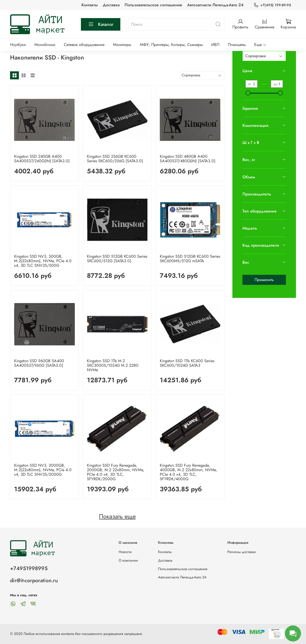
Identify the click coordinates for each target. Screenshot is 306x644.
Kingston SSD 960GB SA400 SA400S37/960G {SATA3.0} (39, 363)
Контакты (90, 5)
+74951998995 (29, 568)
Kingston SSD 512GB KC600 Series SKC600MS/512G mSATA (190, 259)
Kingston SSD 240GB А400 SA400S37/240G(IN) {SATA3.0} (42, 159)
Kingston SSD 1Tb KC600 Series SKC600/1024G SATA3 (187, 363)
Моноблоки (45, 45)
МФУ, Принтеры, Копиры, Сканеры (171, 45)
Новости (125, 552)
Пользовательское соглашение (153, 5)
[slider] (248, 93)
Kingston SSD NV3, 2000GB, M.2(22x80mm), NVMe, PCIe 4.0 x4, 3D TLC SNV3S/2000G (43, 470)
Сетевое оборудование (84, 45)
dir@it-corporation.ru (34, 580)
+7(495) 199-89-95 (272, 5)
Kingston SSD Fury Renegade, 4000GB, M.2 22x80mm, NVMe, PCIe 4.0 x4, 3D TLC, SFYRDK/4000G (188, 472)
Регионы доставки (242, 552)
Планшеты (237, 45)
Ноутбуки (18, 45)
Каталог (101, 24)
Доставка (111, 5)
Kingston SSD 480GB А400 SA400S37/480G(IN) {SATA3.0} (188, 159)
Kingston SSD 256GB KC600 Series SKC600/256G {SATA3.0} (115, 159)
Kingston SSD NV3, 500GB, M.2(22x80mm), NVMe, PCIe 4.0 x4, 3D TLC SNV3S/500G (43, 261)
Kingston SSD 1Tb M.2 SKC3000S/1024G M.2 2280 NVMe (113, 365)
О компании (128, 560)
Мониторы (122, 45)
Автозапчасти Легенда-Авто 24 (215, 5)
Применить (264, 280)
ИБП (215, 45)
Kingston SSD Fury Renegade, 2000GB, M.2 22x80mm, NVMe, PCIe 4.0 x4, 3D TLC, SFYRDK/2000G (116, 472)
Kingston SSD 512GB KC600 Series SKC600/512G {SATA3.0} (117, 259)
